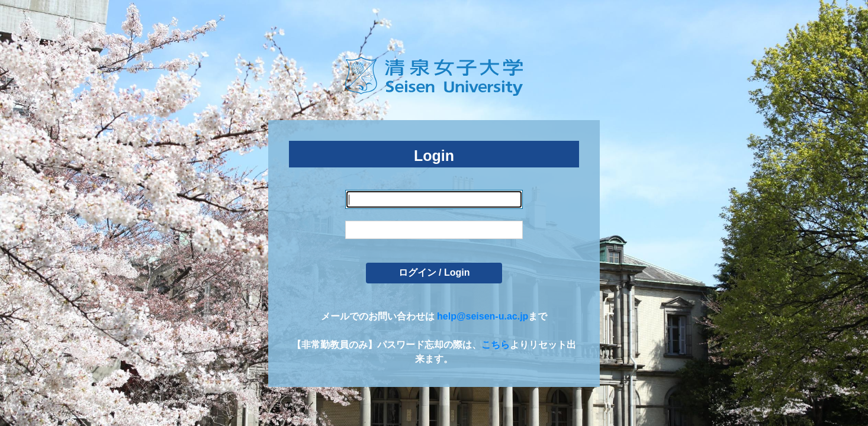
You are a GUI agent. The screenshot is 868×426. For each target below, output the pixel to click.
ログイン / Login (434, 272)
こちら (496, 345)
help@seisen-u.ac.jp (483, 316)
